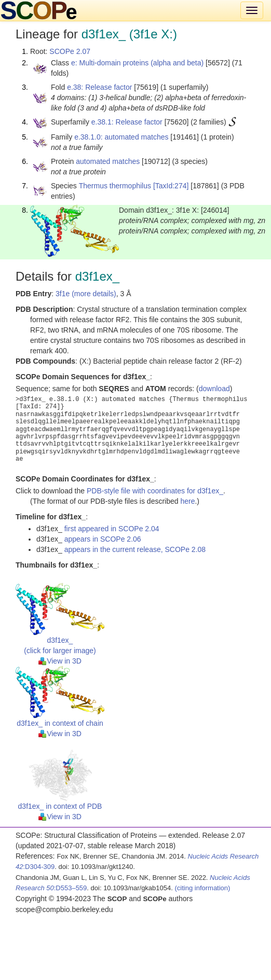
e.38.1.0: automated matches (121, 137)
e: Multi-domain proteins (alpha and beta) (137, 63)
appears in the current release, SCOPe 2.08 (135, 549)
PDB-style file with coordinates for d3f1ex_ (155, 491)
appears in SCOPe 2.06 (103, 539)
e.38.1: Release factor (127, 122)
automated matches (108, 161)
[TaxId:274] (171, 186)
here (187, 501)
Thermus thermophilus (115, 186)
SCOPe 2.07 (70, 51)
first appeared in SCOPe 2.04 (112, 529)
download (214, 389)
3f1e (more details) (86, 294)
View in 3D (60, 661)
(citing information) (202, 888)
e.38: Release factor (99, 87)
